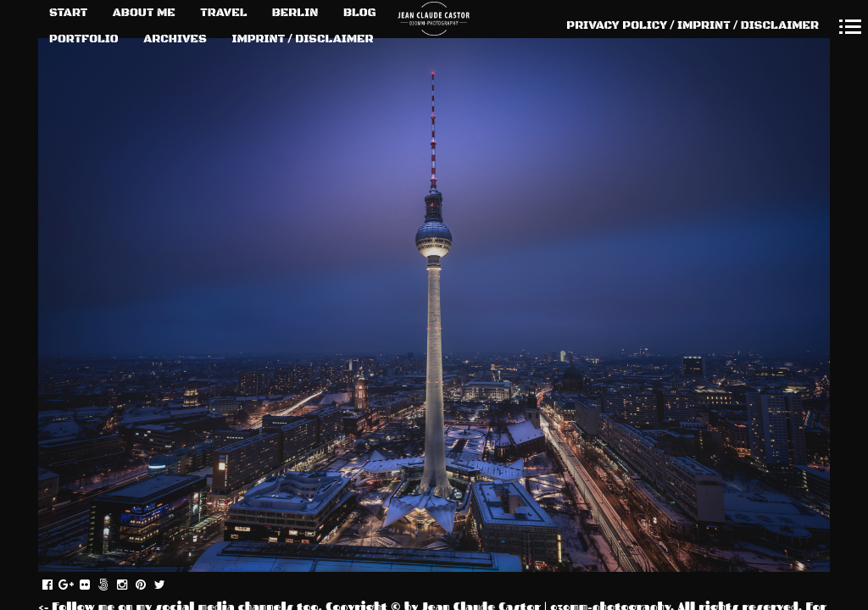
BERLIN (295, 13)
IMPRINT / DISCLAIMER (302, 39)
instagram (131, 585)
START (68, 13)
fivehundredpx (112, 585)
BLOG (360, 13)
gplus (75, 585)
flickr (94, 585)
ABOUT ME (144, 13)
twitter (168, 585)
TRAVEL (223, 13)
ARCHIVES (175, 39)
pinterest (150, 585)
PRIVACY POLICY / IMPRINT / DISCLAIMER (693, 25)
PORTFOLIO (84, 39)
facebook (56, 585)
